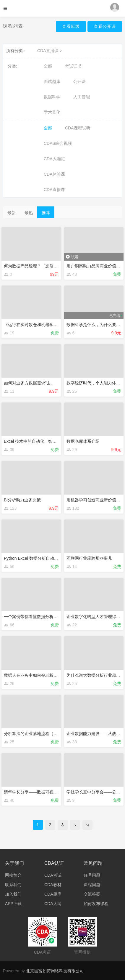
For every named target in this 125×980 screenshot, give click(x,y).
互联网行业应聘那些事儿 (89, 558)
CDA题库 (53, 894)
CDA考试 (53, 875)
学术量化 (52, 112)
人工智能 (82, 97)
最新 (12, 213)
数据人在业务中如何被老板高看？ (35, 675)
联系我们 (13, 885)
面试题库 (52, 81)
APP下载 (13, 904)
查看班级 (71, 26)
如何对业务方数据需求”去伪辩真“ (34, 383)
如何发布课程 (96, 904)
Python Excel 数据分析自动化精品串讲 (39, 558)
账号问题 (92, 875)
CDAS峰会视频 (58, 143)
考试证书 (73, 66)
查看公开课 (105, 26)
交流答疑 (92, 894)
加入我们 (13, 894)
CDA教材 (53, 885)
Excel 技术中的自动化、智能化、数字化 (40, 441)
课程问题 (92, 885)
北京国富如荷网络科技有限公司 (55, 971)
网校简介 (13, 875)
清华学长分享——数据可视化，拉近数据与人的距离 (51, 792)
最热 (29, 213)
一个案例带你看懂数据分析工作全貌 (37, 617)
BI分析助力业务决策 (22, 500)
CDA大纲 (53, 904)
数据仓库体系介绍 (83, 441)
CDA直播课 (50, 51)
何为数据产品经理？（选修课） (33, 266)
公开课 (79, 81)
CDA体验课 (54, 174)
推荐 (46, 213)
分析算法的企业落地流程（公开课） (37, 734)
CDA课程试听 (78, 128)
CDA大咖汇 (54, 159)
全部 (48, 66)
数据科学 (52, 97)
